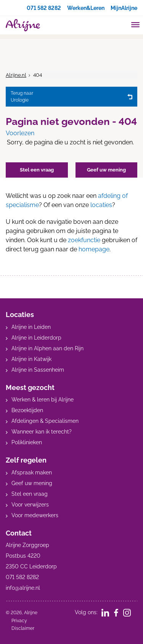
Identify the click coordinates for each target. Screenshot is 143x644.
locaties (101, 205)
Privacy (19, 621)
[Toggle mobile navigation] (136, 26)
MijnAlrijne (124, 8)
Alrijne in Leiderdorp (36, 338)
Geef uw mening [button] (106, 170)
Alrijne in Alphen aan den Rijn (47, 348)
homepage (94, 249)
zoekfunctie (84, 240)
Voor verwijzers (30, 505)
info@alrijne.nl (23, 588)
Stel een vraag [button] (37, 170)
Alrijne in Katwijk (31, 359)
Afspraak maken (32, 472)
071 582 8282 (44, 8)
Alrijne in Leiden (31, 327)
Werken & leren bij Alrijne (43, 400)
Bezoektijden (27, 410)
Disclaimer (23, 628)
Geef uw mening (32, 483)
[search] (121, 24)
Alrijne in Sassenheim (38, 370)
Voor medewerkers (35, 515)
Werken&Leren (86, 8)
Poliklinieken (27, 442)
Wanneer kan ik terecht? (42, 432)
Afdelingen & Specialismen (45, 421)
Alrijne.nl (16, 75)
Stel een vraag (30, 494)
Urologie (67, 96)
